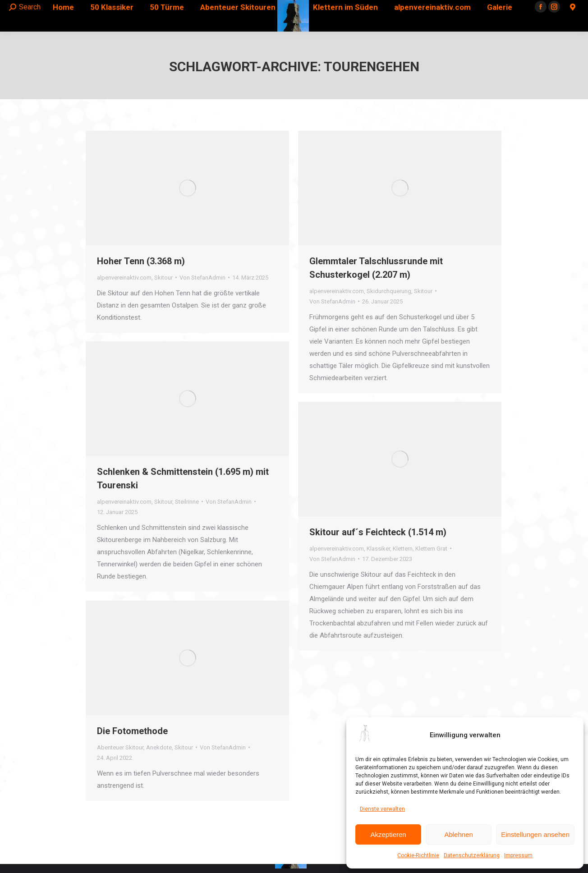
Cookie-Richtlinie (418, 855)
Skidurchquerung (389, 291)
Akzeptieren (388, 834)
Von (202, 278)
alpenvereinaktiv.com (124, 278)
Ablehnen (458, 834)
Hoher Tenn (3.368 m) (141, 261)
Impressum (518, 855)
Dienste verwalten (382, 809)
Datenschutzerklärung (472, 855)
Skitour (163, 278)
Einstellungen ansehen (535, 834)
